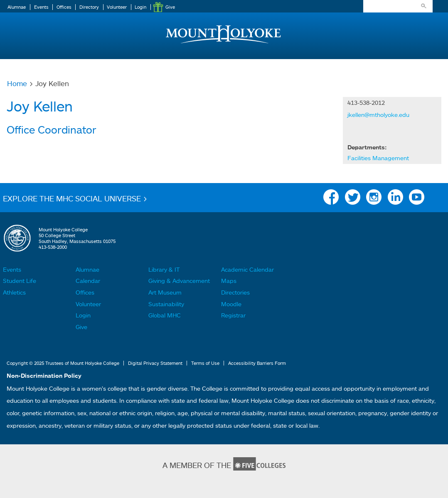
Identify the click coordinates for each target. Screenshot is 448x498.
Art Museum (165, 292)
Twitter (353, 199)
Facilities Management (378, 158)
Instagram (374, 199)
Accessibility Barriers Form (257, 363)
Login (140, 7)
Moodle (231, 304)
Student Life (20, 281)
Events (41, 7)
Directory (89, 7)
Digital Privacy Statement (155, 363)
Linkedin (395, 199)
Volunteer (117, 7)
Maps (229, 281)
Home (17, 83)
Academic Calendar (247, 269)
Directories (235, 292)
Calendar (88, 281)
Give (170, 7)
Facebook (331, 199)
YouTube (417, 199)
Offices (64, 7)
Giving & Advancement (179, 281)
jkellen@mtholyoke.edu (378, 115)
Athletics (14, 292)
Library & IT (164, 269)
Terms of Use (205, 363)
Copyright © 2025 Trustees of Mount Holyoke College (63, 363)
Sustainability (166, 304)
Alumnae (17, 7)
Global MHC (165, 315)
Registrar (233, 315)
